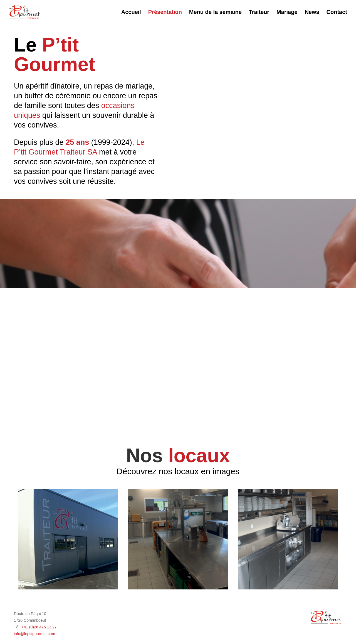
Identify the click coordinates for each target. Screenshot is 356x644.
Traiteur (259, 13)
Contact (337, 13)
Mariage (287, 13)
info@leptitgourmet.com (34, 634)
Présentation (165, 13)
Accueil (131, 13)
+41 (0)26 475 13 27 (39, 627)
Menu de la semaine (215, 13)
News (312, 13)
